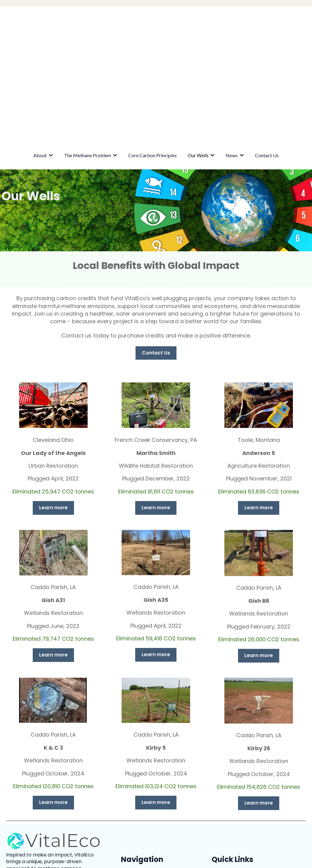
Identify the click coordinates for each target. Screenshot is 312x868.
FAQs (218, 828)
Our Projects (226, 814)
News (232, 53)
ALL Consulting (237, 780)
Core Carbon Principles (153, 53)
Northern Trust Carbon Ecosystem (261, 772)
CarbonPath (235, 788)
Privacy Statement (234, 801)
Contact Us (267, 53)
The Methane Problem (87, 53)
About (40, 53)
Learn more (53, 406)
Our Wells (198, 53)
